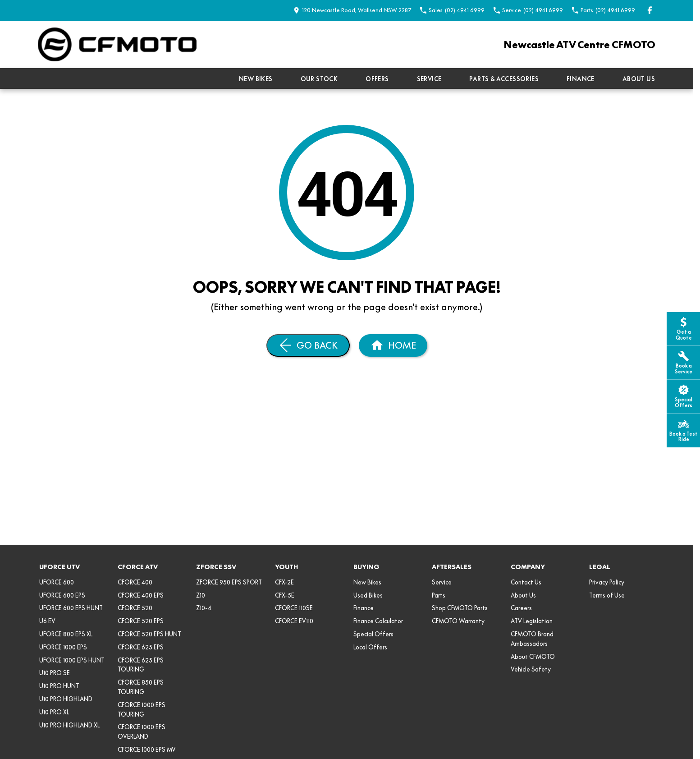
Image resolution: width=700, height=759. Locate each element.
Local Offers (370, 647)
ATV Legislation (532, 621)
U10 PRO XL (54, 712)
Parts (439, 595)
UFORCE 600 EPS (62, 595)
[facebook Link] (650, 10)
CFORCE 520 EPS (141, 621)
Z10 (201, 595)
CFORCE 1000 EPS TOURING (142, 710)
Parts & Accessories (504, 79)
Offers (377, 79)
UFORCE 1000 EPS (63, 647)
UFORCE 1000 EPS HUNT (72, 660)
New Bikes (256, 79)
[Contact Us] (352, 10)
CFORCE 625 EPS (141, 647)
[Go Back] (308, 345)
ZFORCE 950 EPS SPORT (229, 582)
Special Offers (373, 634)
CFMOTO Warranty (458, 621)
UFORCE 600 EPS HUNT (71, 608)
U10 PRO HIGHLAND (66, 699)
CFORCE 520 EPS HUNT (149, 634)
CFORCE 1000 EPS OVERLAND (142, 732)
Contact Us (526, 582)
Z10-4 (204, 608)
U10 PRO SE (55, 673)
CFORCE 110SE (294, 608)
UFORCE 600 (57, 582)
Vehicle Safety (531, 669)
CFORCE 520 (135, 608)
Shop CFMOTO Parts (460, 608)
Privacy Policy (607, 582)
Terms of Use (607, 595)
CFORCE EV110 (294, 621)
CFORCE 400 (135, 582)
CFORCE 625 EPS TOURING (141, 665)
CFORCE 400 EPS (141, 595)
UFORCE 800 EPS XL (66, 634)
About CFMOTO (533, 657)
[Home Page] (117, 44)
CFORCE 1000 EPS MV (147, 750)
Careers (521, 608)
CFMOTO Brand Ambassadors (532, 639)
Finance (581, 79)
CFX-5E (285, 595)
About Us (639, 79)
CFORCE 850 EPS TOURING (141, 687)
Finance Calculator (378, 621)
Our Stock (319, 79)
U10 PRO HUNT (59, 686)
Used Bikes (368, 595)
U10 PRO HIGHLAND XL (69, 725)
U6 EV (47, 621)
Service (429, 79)
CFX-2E (284, 582)
